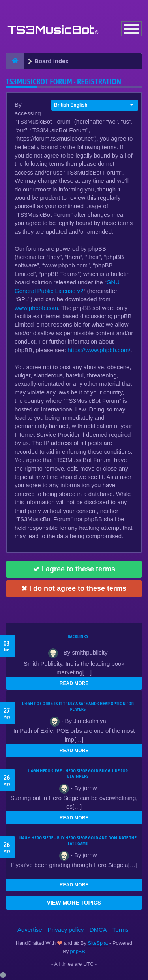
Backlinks (78, 636)
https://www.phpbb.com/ (99, 350)
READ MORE (74, 683)
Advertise (30, 930)
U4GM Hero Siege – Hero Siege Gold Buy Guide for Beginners (78, 773)
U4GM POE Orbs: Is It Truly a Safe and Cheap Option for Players (78, 706)
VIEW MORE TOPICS (74, 903)
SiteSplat (97, 943)
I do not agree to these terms (74, 588)
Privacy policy (66, 930)
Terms (121, 930)
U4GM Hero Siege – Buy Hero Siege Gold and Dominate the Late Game (78, 841)
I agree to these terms (74, 569)
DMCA (98, 930)
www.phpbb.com (36, 308)
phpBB (78, 951)
